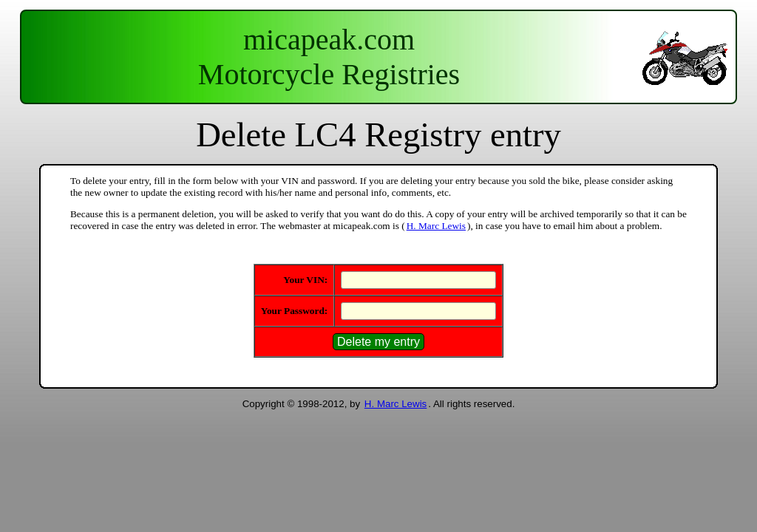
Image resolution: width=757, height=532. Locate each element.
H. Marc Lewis (436, 226)
